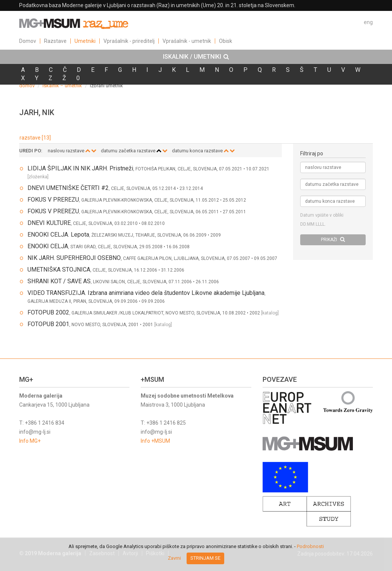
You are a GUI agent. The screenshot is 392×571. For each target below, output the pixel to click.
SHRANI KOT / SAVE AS (59, 281)
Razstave (55, 41)
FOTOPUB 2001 (48, 324)
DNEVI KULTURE (49, 223)
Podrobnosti (310, 546)
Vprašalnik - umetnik (187, 41)
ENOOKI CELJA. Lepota (58, 235)
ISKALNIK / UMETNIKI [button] (196, 57)
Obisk (226, 41)
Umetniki (85, 41)
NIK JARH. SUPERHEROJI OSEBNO (74, 258)
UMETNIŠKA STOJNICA (59, 270)
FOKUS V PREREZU (53, 200)
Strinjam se (205, 558)
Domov (28, 41)
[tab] (196, 57)
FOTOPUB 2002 (48, 312)
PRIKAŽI (333, 239)
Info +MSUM (155, 441)
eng (368, 22)
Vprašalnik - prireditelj (129, 41)
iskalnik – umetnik (62, 86)
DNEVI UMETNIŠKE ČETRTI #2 (68, 188)
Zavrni (174, 558)
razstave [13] (35, 138)
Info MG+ (30, 441)
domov (27, 86)
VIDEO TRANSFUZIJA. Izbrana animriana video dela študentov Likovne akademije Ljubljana (146, 293)
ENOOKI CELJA (48, 246)
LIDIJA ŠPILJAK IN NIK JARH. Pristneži (80, 168)
